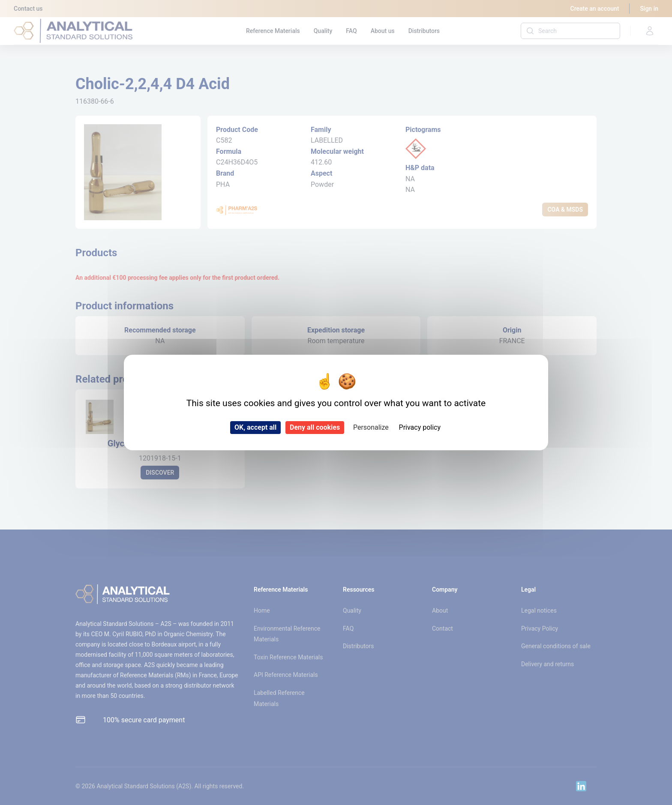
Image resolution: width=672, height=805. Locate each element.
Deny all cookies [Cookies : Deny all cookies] (315, 427)
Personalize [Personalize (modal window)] (371, 427)
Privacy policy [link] (420, 427)
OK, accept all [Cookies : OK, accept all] (255, 427)
